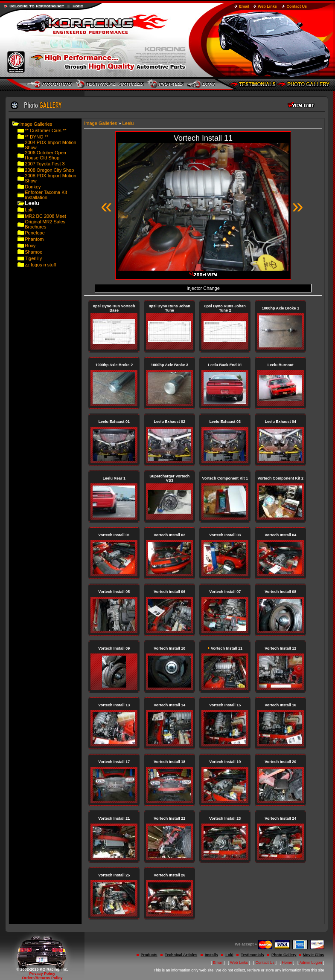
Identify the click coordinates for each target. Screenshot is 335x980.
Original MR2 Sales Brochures (45, 224)
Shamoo (33, 252)
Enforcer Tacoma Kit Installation (46, 195)
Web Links (267, 6)
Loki (29, 210)
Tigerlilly (33, 258)
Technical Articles (181, 955)
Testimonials (252, 955)
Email (244, 6)
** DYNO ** (36, 137)
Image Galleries (36, 124)
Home (287, 963)
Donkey (33, 187)
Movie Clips (314, 955)
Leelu (128, 123)
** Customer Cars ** (45, 130)
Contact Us (297, 6)
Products (149, 955)
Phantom (34, 239)
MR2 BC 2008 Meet (45, 216)
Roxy (30, 246)
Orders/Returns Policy (42, 978)
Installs (211, 955)
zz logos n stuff (40, 265)
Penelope (35, 233)
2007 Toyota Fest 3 (45, 164)
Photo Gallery (284, 955)
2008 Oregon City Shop (49, 170)
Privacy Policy (42, 974)
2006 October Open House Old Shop (45, 155)
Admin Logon (311, 963)
